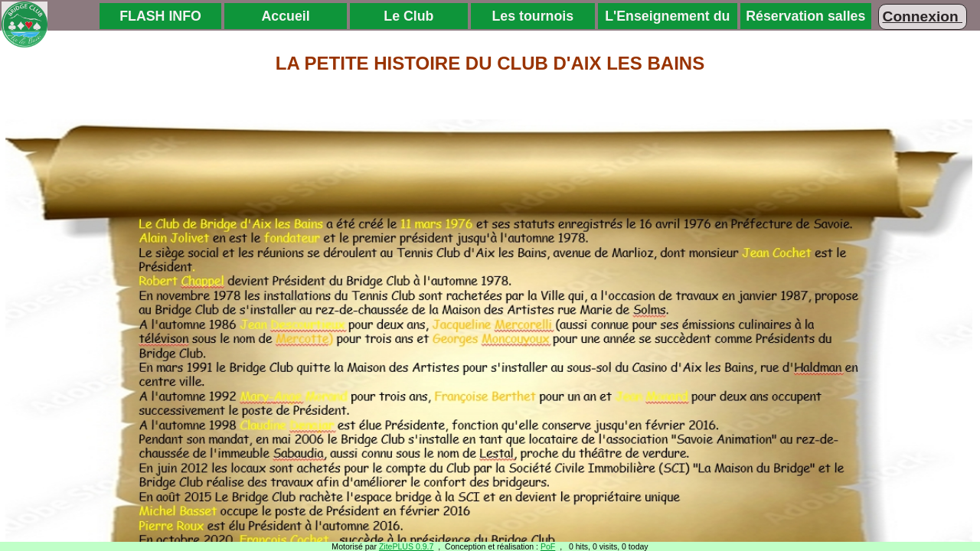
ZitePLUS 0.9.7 (407, 546)
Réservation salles (805, 16)
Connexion (923, 16)
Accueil (286, 16)
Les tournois (532, 16)
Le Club (408, 16)
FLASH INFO (160, 16)
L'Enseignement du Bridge (667, 19)
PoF (548, 546)
